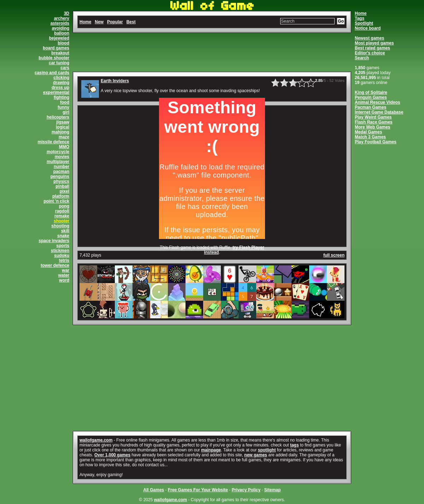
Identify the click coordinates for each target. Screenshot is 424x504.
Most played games (374, 43)
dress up (60, 88)
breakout (60, 53)
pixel (64, 191)
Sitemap (273, 490)
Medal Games (368, 132)
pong (64, 206)
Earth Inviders (115, 81)
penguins (60, 176)
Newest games (369, 38)
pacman (61, 172)
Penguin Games (371, 97)
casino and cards (52, 73)
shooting (60, 226)
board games (56, 48)
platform (61, 196)
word (64, 280)
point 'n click (56, 201)
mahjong (60, 132)
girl (66, 112)
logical (63, 127)
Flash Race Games (374, 122)
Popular (115, 22)
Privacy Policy (246, 490)
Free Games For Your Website (198, 490)
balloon (62, 33)
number (61, 167)
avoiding (61, 28)
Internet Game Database (379, 112)
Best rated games (372, 48)
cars (65, 68)
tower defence (55, 265)
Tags (360, 18)
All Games (154, 490)
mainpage (211, 450)
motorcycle (58, 152)
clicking (61, 78)
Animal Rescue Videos (378, 102)
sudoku (62, 256)
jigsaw (63, 122)
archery (62, 18)
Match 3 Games (370, 137)
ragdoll (62, 211)
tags (295, 445)
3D (67, 13)
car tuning (59, 63)
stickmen (60, 251)
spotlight (267, 450)
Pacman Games (370, 107)
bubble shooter (54, 58)
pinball (62, 186)
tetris (64, 260)
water (64, 275)
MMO (64, 147)
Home (361, 13)
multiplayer (58, 162)
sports (63, 246)
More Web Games (372, 127)
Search (362, 58)
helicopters (58, 117)
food (65, 102)
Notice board (368, 28)
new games (256, 455)
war (66, 270)
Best (131, 22)
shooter (61, 221)
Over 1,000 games (112, 455)
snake (63, 236)
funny (63, 107)
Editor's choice (370, 53)
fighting (61, 97)
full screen (334, 255)
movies (62, 157)
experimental (56, 92)
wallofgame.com (96, 440)
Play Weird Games (373, 117)
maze (64, 137)
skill (65, 231)
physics (61, 181)
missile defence (54, 142)
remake (62, 216)
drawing (61, 83)
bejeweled (59, 38)
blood (63, 43)
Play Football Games (376, 142)
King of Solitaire (371, 92)
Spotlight (364, 23)
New (99, 22)
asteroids (60, 23)
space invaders (54, 241)
